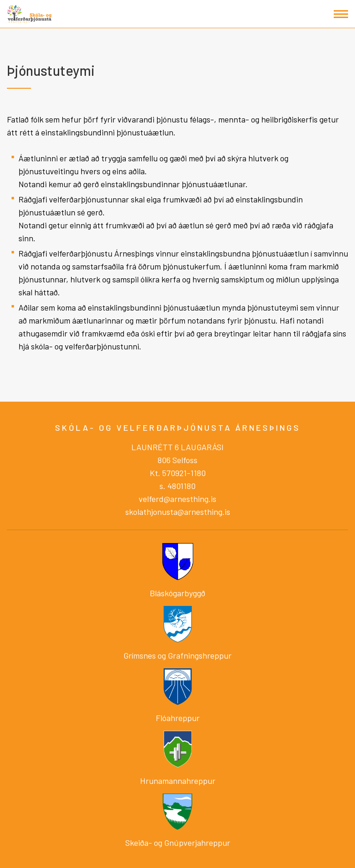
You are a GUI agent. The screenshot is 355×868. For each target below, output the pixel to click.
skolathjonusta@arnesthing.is (178, 512)
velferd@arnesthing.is (177, 499)
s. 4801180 (177, 486)
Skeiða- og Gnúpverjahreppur (178, 843)
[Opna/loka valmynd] (341, 14)
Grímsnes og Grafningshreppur (177, 655)
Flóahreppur (178, 718)
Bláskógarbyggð (177, 593)
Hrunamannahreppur (178, 781)
